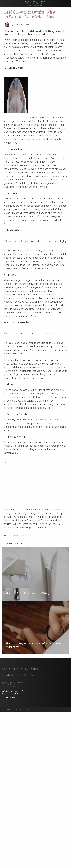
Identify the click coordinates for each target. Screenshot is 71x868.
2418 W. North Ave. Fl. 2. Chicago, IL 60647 (13, 849)
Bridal (22, 674)
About (6, 808)
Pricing (17, 808)
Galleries (31, 808)
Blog (19, 814)
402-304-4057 (8, 853)
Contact (30, 814)
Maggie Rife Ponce (21, 25)
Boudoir (15, 674)
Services (8, 814)
